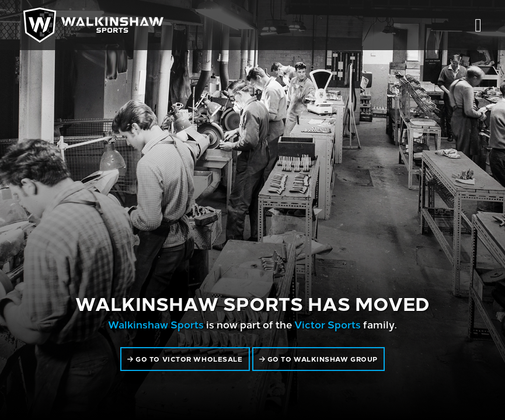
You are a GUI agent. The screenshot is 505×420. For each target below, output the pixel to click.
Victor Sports (328, 324)
